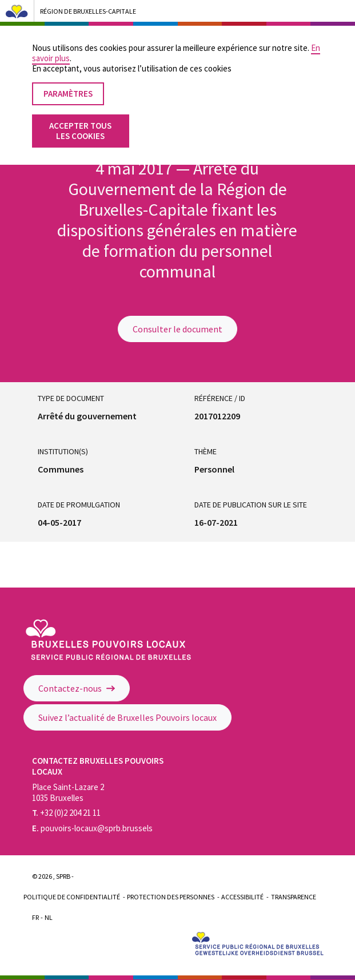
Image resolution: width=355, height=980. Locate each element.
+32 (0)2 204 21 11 (66, 813)
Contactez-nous (77, 688)
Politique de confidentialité (72, 897)
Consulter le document (177, 329)
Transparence (294, 897)
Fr (35, 917)
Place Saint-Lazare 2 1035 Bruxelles (68, 792)
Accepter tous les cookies (80, 117)
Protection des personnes (171, 897)
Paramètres (68, 80)
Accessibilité (242, 897)
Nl (49, 917)
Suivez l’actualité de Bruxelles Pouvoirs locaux (127, 717)
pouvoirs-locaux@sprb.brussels (92, 828)
